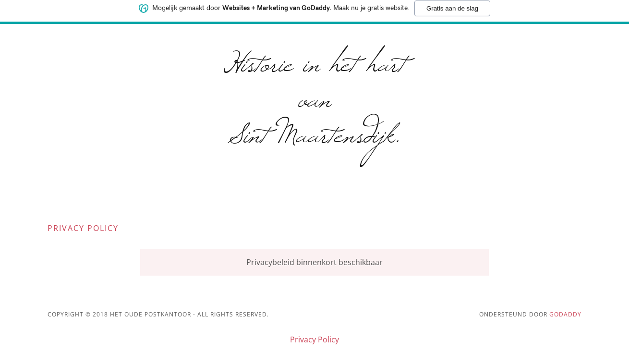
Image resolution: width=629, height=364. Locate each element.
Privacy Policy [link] (314, 340)
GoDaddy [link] (565, 314)
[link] (315, 139)
